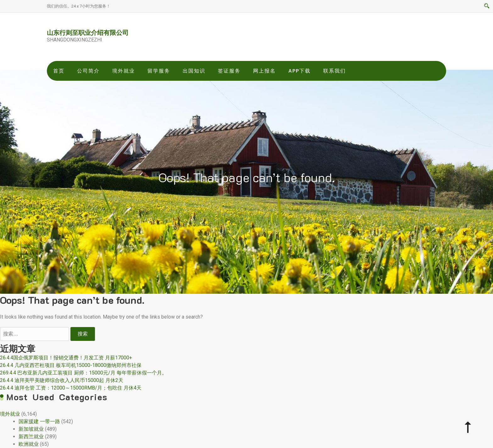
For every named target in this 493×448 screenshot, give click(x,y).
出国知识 (194, 71)
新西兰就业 (31, 437)
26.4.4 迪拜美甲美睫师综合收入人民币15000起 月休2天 (62, 380)
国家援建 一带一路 (39, 421)
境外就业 (124, 71)
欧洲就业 (29, 444)
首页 (59, 71)
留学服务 (159, 71)
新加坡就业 (31, 429)
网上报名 (264, 71)
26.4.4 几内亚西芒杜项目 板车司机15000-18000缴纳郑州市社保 (71, 365)
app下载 (299, 71)
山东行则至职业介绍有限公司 (88, 32)
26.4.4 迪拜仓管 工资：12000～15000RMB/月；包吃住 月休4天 (71, 388)
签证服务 (229, 71)
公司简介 (88, 71)
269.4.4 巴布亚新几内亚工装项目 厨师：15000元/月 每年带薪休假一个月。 (83, 373)
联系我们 (335, 71)
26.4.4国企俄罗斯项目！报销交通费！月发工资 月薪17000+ (66, 358)
